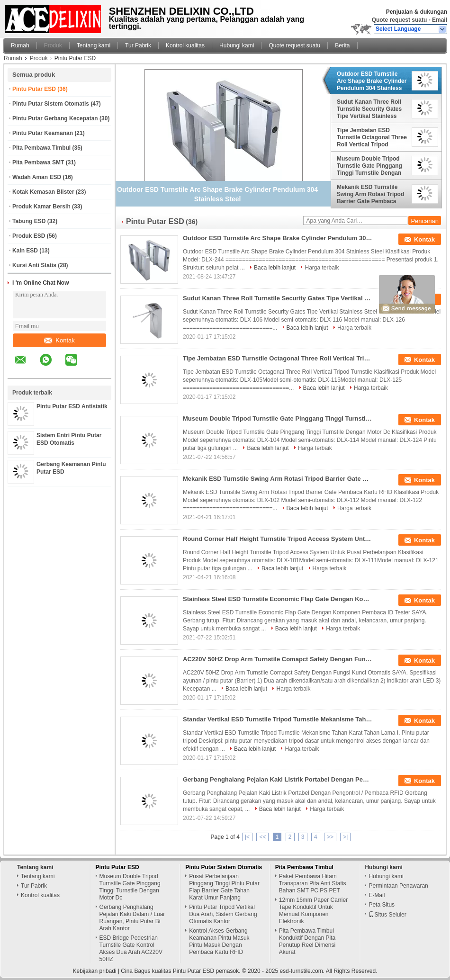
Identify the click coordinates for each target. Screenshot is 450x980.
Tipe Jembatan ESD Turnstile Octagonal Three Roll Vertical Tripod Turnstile (372, 137)
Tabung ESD (29, 221)
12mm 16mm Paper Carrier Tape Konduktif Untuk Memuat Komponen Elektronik (313, 911)
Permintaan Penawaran (398, 886)
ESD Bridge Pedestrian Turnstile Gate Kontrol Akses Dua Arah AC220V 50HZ (131, 949)
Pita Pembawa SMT (38, 162)
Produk (53, 45)
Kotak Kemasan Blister (43, 192)
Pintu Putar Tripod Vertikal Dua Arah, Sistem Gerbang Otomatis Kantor (223, 914)
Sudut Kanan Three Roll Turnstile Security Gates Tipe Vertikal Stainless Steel (369, 109)
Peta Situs (382, 905)
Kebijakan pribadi (95, 971)
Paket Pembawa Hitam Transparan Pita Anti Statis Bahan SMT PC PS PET (313, 883)
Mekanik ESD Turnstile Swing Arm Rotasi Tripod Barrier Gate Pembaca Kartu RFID (370, 194)
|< (247, 837)
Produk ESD (29, 236)
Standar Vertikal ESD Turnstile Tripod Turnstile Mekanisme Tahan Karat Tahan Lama (278, 719)
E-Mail (377, 895)
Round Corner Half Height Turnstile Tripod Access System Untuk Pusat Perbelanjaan (278, 539)
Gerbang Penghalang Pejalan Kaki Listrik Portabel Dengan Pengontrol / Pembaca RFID (278, 779)
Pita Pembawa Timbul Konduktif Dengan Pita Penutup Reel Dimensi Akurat (307, 941)
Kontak (59, 340)
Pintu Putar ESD (34, 89)
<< (262, 837)
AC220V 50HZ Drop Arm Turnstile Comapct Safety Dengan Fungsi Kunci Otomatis (278, 659)
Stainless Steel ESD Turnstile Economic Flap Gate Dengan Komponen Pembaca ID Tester (278, 599)
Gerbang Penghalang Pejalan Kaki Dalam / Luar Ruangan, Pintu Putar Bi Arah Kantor (132, 918)
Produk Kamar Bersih (41, 207)
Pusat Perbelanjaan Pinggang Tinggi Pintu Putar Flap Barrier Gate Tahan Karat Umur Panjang (224, 887)
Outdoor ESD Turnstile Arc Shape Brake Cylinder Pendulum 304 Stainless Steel (372, 81)
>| (345, 837)
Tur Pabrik (138, 45)
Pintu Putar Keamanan (43, 133)
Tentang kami (94, 45)
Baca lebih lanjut (275, 268)
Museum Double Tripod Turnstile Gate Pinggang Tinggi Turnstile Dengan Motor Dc (369, 166)
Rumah (20, 45)
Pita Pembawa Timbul (41, 148)
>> (330, 837)
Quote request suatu (400, 20)
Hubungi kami (237, 45)
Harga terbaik (322, 268)
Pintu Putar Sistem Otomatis (51, 104)
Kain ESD (25, 251)
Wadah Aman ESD (37, 177)
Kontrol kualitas (185, 45)
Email (440, 20)
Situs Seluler (387, 915)
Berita (342, 45)
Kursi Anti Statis (34, 265)
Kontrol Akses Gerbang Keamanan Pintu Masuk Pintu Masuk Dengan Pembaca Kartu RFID (219, 941)
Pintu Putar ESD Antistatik (72, 406)
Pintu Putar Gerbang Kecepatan (55, 118)
